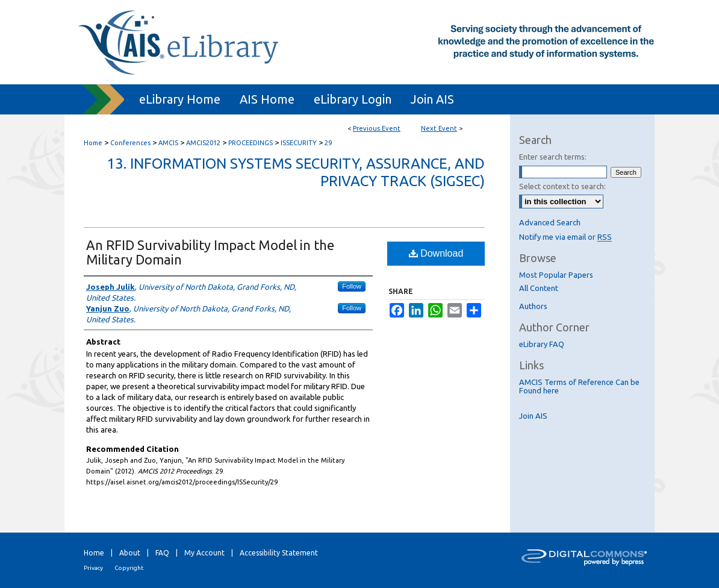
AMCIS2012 (204, 143)
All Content (539, 288)
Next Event (439, 128)
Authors (533, 306)
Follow (352, 286)
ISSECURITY (300, 143)
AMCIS (169, 143)
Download (436, 253)
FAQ (162, 553)
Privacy (93, 568)
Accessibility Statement (279, 553)
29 (328, 143)
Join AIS (533, 416)
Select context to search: (562, 186)
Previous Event (377, 128)
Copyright (129, 568)
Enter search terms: (553, 157)
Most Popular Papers (556, 275)
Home (93, 143)
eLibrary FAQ (542, 344)
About (130, 553)
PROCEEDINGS (251, 143)
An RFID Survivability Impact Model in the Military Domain (210, 252)
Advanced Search (550, 222)
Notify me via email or (565, 237)
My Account (204, 553)
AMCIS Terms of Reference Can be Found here (579, 386)
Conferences (131, 143)
